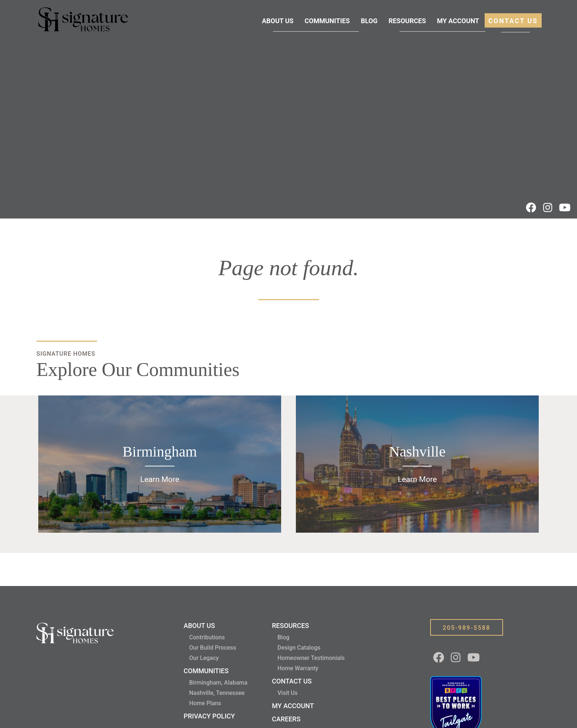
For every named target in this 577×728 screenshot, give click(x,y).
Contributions (207, 637)
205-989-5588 (467, 628)
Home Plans (205, 703)
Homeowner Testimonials (311, 658)
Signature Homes (66, 354)
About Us (278, 21)
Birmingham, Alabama (218, 683)
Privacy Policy (209, 716)
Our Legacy (204, 658)
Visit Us (288, 693)
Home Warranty (298, 668)
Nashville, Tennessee (217, 693)
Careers (286, 719)
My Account (458, 21)
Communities (327, 21)
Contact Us (513, 21)
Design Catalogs (299, 648)
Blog (369, 21)
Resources (407, 21)
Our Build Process (213, 648)
